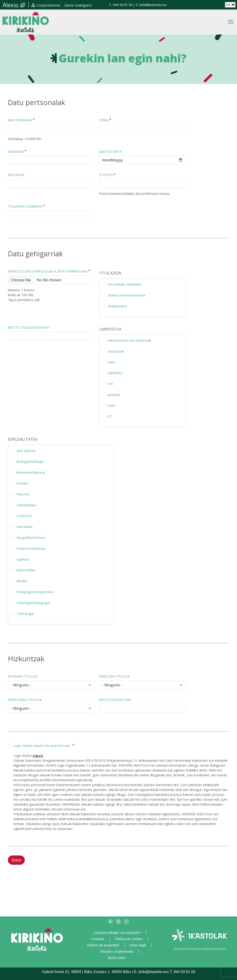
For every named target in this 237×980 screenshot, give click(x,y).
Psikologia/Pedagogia (33, 603)
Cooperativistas (48, 5)
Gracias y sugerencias (117, 951)
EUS (228, 5)
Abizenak (16, 152)
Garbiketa (115, 373)
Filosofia (23, 494)
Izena (104, 120)
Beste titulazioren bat (29, 327)
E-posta (106, 175)
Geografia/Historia (31, 538)
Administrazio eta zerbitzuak (129, 340)
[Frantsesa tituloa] (51, 708)
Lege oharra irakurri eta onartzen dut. (42, 746)
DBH (111, 362)
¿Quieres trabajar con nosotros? (117, 933)
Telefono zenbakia (25, 206)
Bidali (16, 860)
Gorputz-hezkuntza (31, 548)
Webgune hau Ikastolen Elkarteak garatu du (200, 949)
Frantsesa (24, 516)
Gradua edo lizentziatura (126, 295)
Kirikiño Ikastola (26, 15)
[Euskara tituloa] (51, 685)
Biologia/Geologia (30, 461)
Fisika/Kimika (26, 505)
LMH (111, 406)
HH (110, 384)
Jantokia (114, 395)
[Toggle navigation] (231, 22)
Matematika (26, 570)
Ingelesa (23, 559)
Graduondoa (117, 306)
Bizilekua (16, 175)
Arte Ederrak (26, 451)
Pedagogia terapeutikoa (35, 592)
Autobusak (116, 351)
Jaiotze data (110, 152)
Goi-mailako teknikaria (124, 284)
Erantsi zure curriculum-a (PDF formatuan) (48, 271)
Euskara (22, 483)
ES (233, 5)
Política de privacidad (103, 945)
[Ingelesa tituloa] (142, 685)
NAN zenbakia (20, 120)
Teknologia (25, 614)
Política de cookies (129, 939)
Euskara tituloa (23, 676)
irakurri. (38, 756)
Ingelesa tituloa (114, 676)
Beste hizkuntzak (115, 700)
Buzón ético (117, 958)
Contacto (97, 939)
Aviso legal (138, 945)
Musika (22, 581)
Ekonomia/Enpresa (31, 472)
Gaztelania (24, 527)
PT (110, 416)
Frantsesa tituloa (25, 700)
